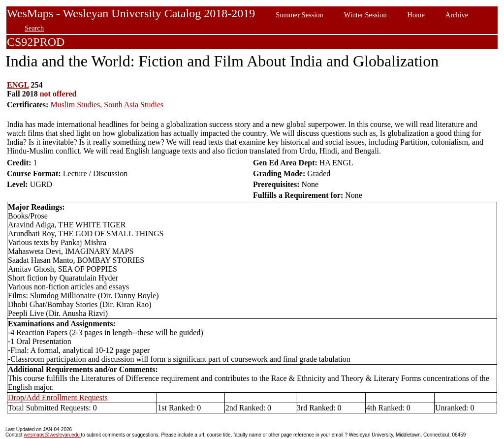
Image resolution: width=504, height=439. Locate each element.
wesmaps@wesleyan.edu (52, 435)
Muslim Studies (75, 105)
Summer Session (299, 15)
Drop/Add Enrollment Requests (58, 397)
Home (416, 15)
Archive (457, 15)
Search (34, 28)
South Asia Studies (134, 105)
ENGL (18, 85)
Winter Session (365, 15)
